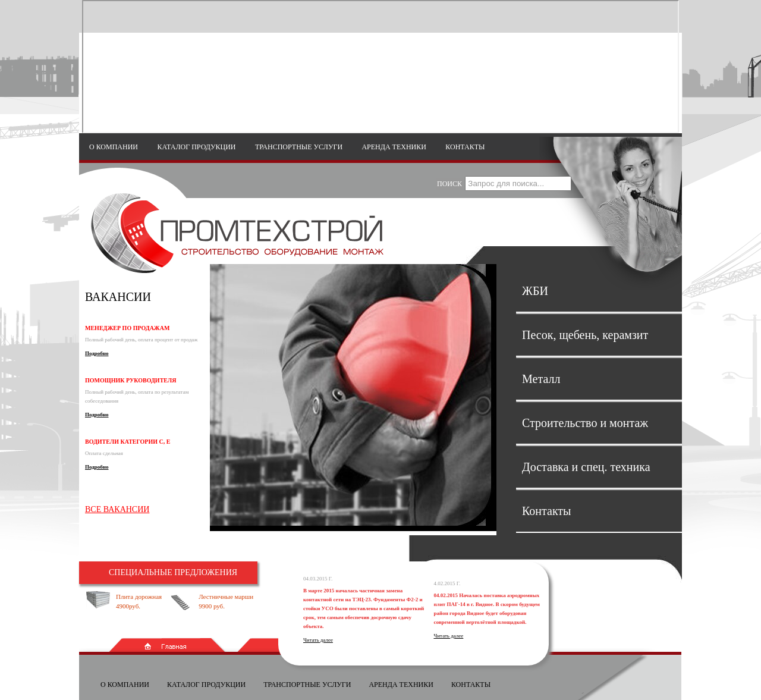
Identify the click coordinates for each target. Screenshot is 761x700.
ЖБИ (535, 291)
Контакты (465, 147)
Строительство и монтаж (585, 423)
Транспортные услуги (299, 147)
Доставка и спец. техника (586, 467)
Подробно (97, 353)
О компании (114, 147)
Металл (541, 379)
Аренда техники (394, 147)
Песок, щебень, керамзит (585, 335)
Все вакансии (117, 509)
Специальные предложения (173, 572)
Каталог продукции (196, 147)
